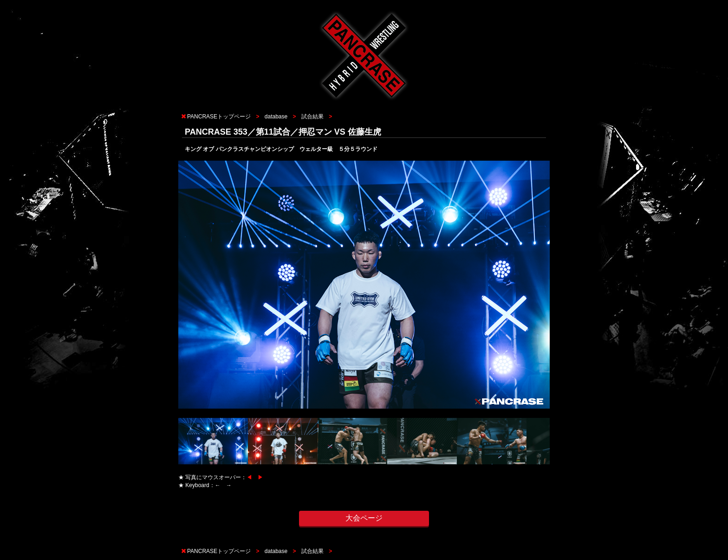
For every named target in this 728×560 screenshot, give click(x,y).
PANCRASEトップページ (219, 117)
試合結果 (312, 117)
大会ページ (364, 518)
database (276, 117)
